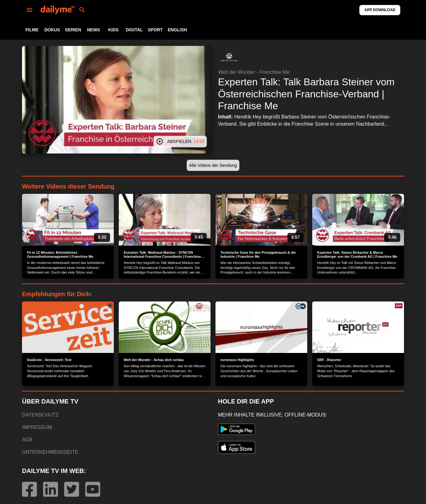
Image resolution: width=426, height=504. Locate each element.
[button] (229, 57)
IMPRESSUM (37, 427)
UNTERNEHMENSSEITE (50, 452)
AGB (27, 440)
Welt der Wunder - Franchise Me (254, 72)
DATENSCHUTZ (40, 415)
